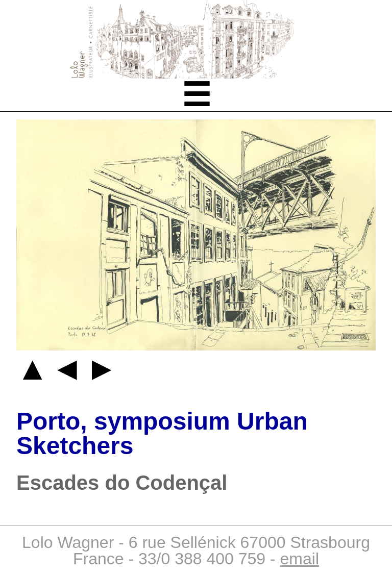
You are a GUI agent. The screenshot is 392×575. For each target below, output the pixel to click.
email (300, 559)
